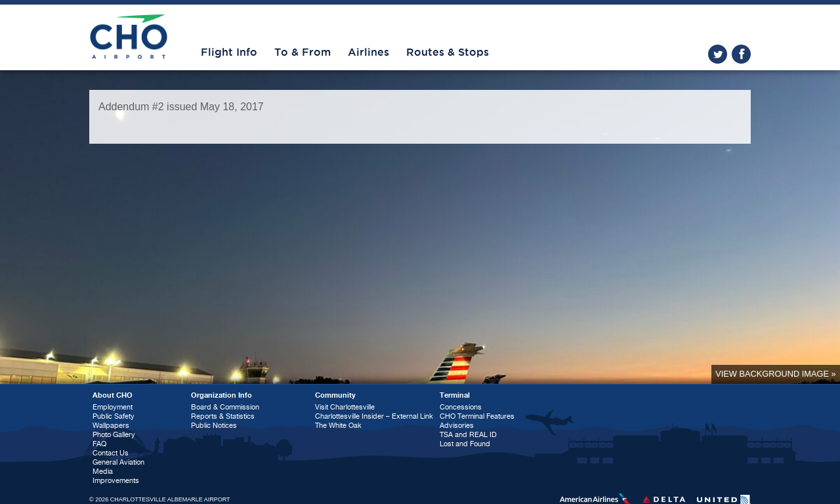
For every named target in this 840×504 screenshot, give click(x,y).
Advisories (457, 426)
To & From (303, 52)
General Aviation (118, 462)
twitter (718, 54)
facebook (741, 54)
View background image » (775, 374)
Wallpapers (111, 426)
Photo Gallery (114, 435)
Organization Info (221, 395)
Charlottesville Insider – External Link (374, 416)
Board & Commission (225, 407)
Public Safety (114, 416)
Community (335, 395)
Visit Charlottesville (345, 407)
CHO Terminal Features (477, 416)
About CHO (113, 395)
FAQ (99, 444)
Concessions (461, 407)
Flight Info (229, 52)
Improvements (116, 481)
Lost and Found (465, 444)
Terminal (455, 395)
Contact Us (111, 453)
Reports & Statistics (223, 416)
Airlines (368, 52)
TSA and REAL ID (468, 435)
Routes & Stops (448, 52)
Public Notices (214, 426)
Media (103, 472)
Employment (113, 407)
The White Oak (338, 426)
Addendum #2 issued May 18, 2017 (181, 107)
